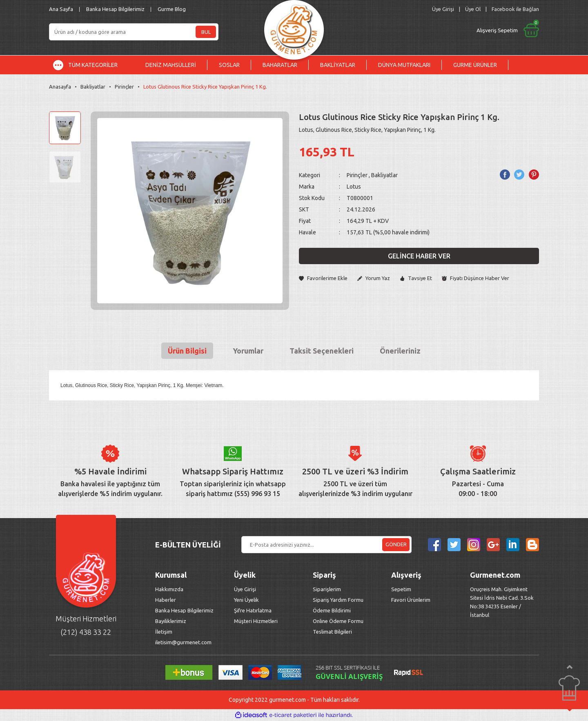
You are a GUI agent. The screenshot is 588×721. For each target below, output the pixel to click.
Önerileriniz (400, 351)
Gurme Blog (172, 9)
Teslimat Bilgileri (333, 632)
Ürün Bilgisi (187, 351)
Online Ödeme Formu (338, 621)
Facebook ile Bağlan (515, 9)
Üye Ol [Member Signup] (473, 9)
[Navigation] (91, 65)
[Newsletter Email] (326, 545)
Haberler (166, 600)
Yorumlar (248, 351)
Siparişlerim (327, 589)
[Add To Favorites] (323, 278)
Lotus (354, 187)
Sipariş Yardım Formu (338, 600)
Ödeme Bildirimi (332, 610)
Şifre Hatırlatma (253, 610)
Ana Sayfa (61, 9)
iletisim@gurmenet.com (183, 642)
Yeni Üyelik (246, 600)
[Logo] (294, 28)
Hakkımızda (169, 589)
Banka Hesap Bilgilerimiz (115, 9)
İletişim (164, 632)
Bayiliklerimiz (171, 621)
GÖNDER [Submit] (396, 544)
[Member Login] (443, 9)
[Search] (134, 32)
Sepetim (401, 589)
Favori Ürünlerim (411, 600)
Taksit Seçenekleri (322, 351)
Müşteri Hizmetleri (256, 621)
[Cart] (440, 30)
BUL (206, 32)
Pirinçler (357, 175)
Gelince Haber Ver (419, 256)
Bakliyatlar (384, 175)
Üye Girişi (245, 589)
